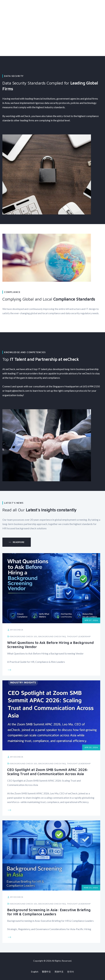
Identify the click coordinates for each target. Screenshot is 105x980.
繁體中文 (46, 972)
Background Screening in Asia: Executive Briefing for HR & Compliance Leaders (49, 912)
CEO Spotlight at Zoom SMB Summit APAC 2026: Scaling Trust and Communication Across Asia (48, 772)
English (35, 972)
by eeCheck (15, 630)
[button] (17, 542)
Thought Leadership (79, 636)
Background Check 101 (24, 636)
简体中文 (59, 972)
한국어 (71, 972)
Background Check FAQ (52, 636)
